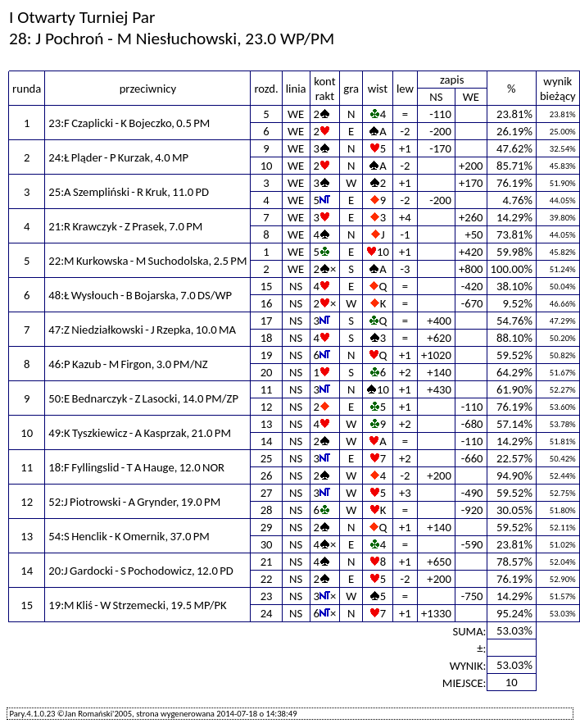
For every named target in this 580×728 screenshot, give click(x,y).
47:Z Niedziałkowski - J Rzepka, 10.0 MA (142, 330)
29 (267, 527)
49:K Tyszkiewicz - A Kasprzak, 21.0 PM (140, 433)
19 (267, 355)
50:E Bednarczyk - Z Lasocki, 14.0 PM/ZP (143, 398)
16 (267, 303)
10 (267, 166)
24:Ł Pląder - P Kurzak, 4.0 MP (118, 157)
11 (267, 389)
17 (267, 321)
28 (267, 510)
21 (267, 562)
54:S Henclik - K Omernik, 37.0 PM (129, 536)
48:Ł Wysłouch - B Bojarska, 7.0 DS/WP (140, 295)
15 (267, 286)
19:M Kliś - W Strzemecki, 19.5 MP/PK (137, 605)
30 (267, 544)
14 (267, 441)
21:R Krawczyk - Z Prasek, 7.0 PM (125, 226)
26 (267, 475)
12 (267, 407)
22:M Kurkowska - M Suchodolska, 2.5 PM (147, 261)
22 (267, 579)
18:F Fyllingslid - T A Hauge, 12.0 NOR (136, 467)
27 (267, 493)
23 (267, 596)
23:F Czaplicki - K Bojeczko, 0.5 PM (129, 123)
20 (267, 372)
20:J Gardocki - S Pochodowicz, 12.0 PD (140, 571)
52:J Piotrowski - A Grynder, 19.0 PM (134, 502)
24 (267, 613)
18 (267, 338)
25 (267, 458)
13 (267, 424)
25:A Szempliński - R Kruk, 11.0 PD (129, 192)
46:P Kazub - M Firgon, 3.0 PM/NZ (128, 364)
